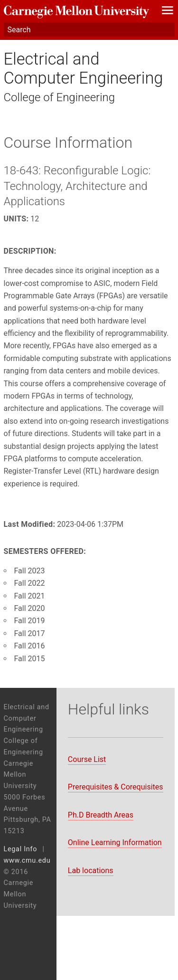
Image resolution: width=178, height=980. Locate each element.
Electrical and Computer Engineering (84, 69)
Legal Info (21, 849)
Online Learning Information (115, 842)
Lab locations (91, 871)
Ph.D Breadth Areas (101, 815)
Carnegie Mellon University (76, 12)
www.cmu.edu (27, 861)
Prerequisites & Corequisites (116, 787)
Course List (87, 759)
